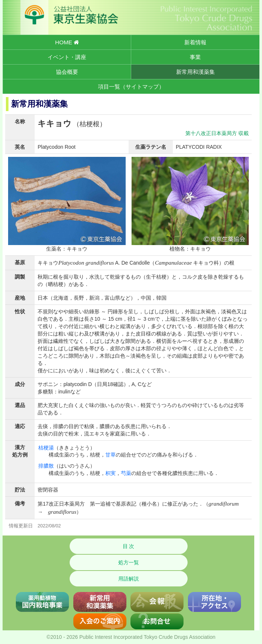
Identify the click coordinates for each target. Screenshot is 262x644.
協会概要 (67, 72)
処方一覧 (129, 562)
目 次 (129, 546)
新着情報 (195, 42)
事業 (195, 57)
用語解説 (129, 579)
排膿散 (46, 466)
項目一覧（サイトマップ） (131, 87)
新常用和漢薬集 (195, 72)
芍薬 (126, 473)
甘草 (111, 455)
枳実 (111, 473)
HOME (67, 42)
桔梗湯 (46, 448)
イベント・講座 (67, 57)
